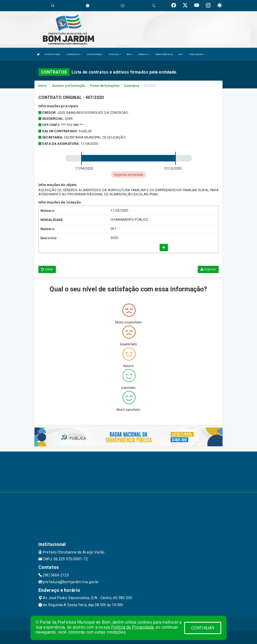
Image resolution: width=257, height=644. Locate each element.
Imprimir (208, 269)
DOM (130, 54)
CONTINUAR (203, 628)
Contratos (132, 86)
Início (43, 86)
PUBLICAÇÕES (197, 54)
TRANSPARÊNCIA (164, 54)
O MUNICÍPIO (74, 54)
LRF (181, 54)
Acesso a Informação (69, 86)
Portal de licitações (105, 86)
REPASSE (144, 54)
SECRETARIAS (95, 54)
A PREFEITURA (53, 54)
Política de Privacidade (132, 627)
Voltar (47, 269)
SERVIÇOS (115, 54)
